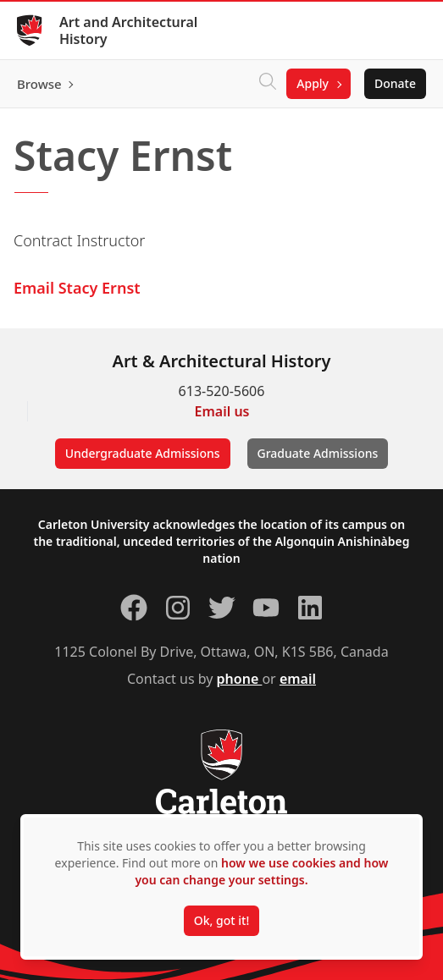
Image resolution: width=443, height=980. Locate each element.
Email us (222, 411)
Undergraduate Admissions (143, 453)
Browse (39, 84)
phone (240, 679)
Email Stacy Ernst (77, 288)
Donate (395, 83)
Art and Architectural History (128, 30)
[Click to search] (268, 84)
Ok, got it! (221, 920)
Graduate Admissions (318, 453)
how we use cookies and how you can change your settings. (261, 871)
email (298, 679)
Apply (313, 83)
